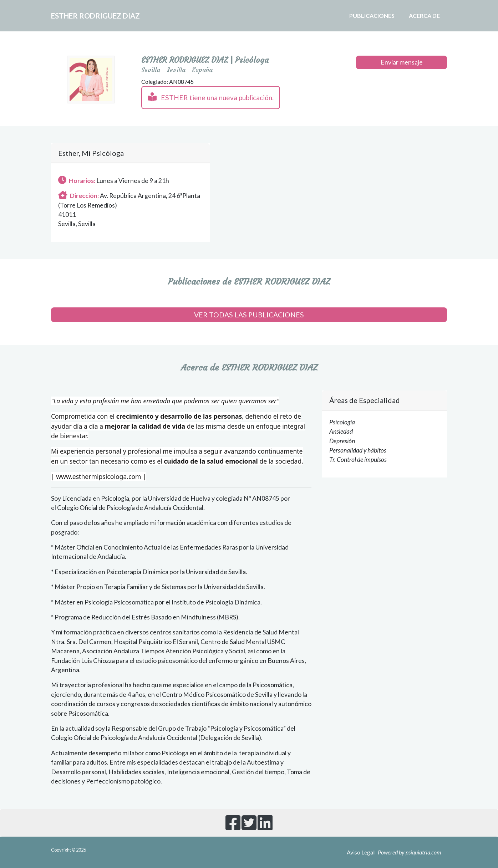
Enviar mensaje (402, 62)
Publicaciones (372, 16)
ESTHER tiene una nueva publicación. (211, 97)
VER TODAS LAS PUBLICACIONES (249, 315)
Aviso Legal (361, 852)
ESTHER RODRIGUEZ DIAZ (112, 16)
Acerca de (424, 16)
